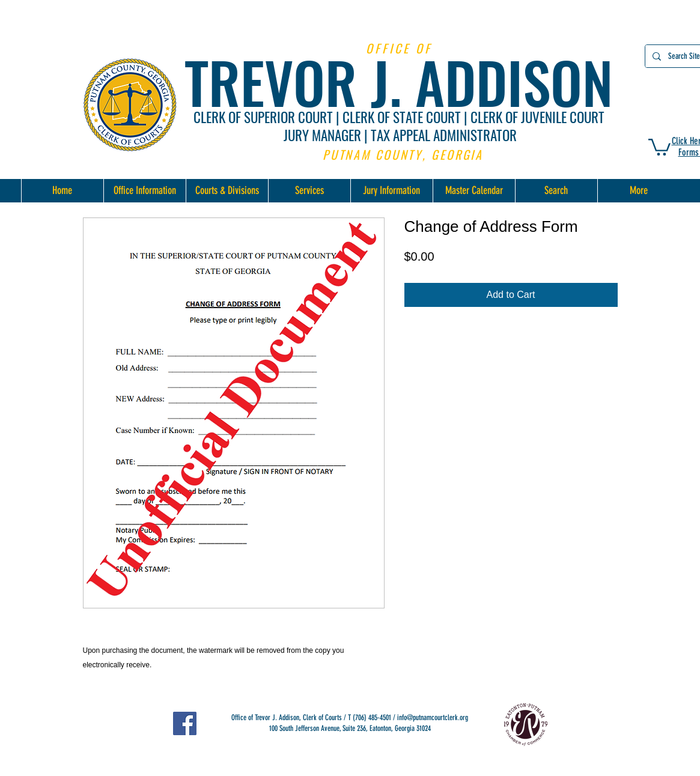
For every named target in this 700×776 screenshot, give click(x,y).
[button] (659, 146)
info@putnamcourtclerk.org (433, 717)
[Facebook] (185, 723)
